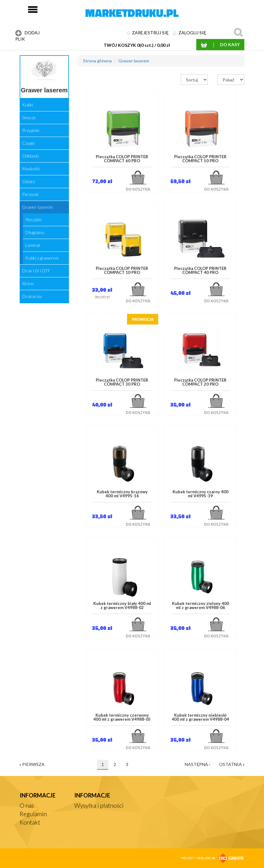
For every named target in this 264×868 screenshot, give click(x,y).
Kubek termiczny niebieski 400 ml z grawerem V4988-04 (200, 717)
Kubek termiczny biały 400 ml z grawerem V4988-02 (122, 606)
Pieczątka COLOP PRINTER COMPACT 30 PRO (122, 382)
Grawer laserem (134, 61)
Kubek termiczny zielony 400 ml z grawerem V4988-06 (200, 606)
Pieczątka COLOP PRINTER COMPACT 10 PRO (122, 271)
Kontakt (30, 822)
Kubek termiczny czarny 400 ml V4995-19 (200, 494)
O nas (27, 805)
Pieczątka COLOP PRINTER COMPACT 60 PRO (122, 159)
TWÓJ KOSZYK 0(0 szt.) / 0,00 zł (137, 45)
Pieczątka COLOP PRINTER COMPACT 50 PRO (200, 159)
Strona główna (97, 61)
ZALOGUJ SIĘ (189, 33)
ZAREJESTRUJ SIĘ (148, 33)
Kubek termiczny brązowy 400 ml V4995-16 (122, 494)
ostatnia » (232, 764)
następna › (198, 764)
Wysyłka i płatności (99, 805)
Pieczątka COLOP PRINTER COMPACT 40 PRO (200, 271)
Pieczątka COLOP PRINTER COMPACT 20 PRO (200, 382)
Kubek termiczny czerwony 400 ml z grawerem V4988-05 (122, 717)
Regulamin (33, 814)
